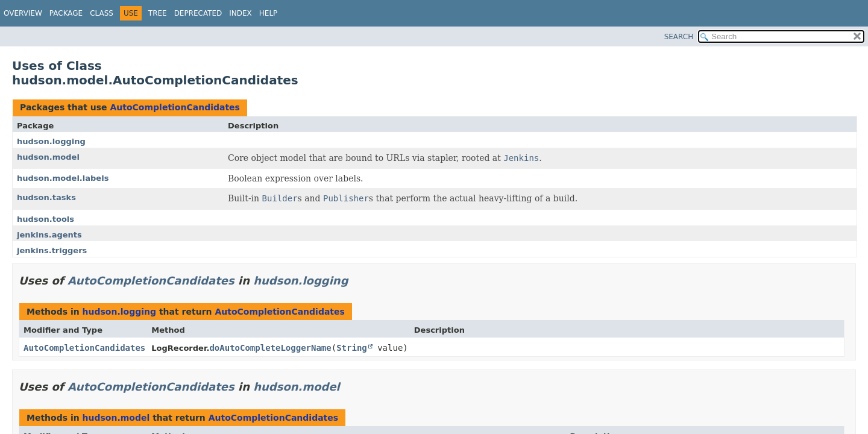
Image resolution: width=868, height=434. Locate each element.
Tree (158, 13)
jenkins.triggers (52, 250)
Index (241, 13)
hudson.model (48, 157)
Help (269, 13)
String (352, 348)
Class (102, 13)
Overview (23, 13)
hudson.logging (51, 141)
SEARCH (679, 37)
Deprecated (198, 13)
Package (66, 13)
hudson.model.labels (63, 178)
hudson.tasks (46, 197)
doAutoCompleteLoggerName (270, 348)
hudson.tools (46, 219)
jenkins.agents (49, 235)
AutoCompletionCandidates (175, 107)
